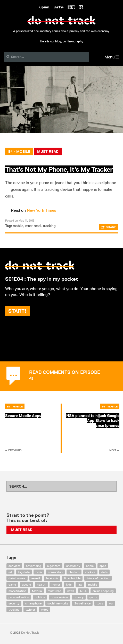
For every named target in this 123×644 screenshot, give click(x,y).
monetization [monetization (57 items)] (17, 591)
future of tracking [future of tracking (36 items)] (98, 578)
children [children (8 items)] (74, 572)
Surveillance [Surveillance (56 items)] (82, 603)
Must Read (48, 151)
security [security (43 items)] (14, 603)
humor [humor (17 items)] (56, 584)
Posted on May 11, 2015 (20, 220)
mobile (18, 226)
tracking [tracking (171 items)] (14, 609)
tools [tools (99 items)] (100, 603)
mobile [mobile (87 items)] (93, 584)
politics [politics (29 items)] (40, 597)
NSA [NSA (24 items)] (83, 591)
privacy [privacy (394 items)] (79, 597)
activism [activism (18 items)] (14, 566)
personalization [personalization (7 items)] (19, 597)
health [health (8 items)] (41, 584)
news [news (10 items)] (71, 591)
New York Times (41, 210)
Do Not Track (61, 20)
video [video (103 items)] (45, 609)
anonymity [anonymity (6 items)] (73, 566)
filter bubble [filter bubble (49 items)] (72, 578)
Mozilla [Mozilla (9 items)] (37, 591)
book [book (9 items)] (39, 572)
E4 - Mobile (19, 151)
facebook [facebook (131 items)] (52, 578)
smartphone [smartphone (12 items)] (33, 603)
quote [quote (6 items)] (93, 597)
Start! (17, 311)
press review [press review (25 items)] (59, 597)
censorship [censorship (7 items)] (55, 572)
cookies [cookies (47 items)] (90, 572)
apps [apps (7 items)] (103, 566)
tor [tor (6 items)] (111, 603)
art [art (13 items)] (10, 572)
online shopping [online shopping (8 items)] (103, 591)
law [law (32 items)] (80, 584)
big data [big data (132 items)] (24, 572)
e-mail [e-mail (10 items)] (36, 578)
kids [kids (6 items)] (69, 584)
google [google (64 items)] (26, 584)
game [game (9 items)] (12, 584)
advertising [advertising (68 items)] (34, 566)
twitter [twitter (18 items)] (30, 609)
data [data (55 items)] (104, 572)
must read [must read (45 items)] (55, 591)
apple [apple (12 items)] (90, 566)
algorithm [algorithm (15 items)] (54, 566)
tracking (49, 226)
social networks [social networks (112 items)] (58, 603)
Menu (112, 57)
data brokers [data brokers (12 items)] (17, 578)
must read (33, 226)
